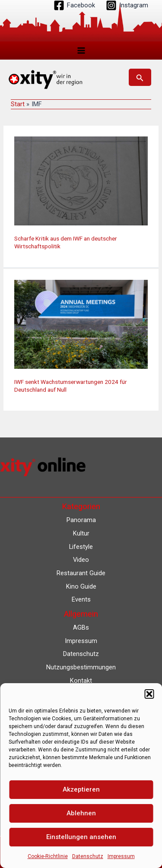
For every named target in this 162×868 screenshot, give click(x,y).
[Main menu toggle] (81, 51)
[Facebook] (74, 5)
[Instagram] (127, 5)
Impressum (121, 856)
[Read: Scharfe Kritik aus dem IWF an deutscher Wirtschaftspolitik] (81, 181)
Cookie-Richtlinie (48, 856)
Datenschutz (88, 856)
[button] (149, 694)
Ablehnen (81, 813)
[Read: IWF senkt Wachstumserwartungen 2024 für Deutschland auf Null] (81, 324)
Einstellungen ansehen (81, 837)
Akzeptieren (81, 789)
